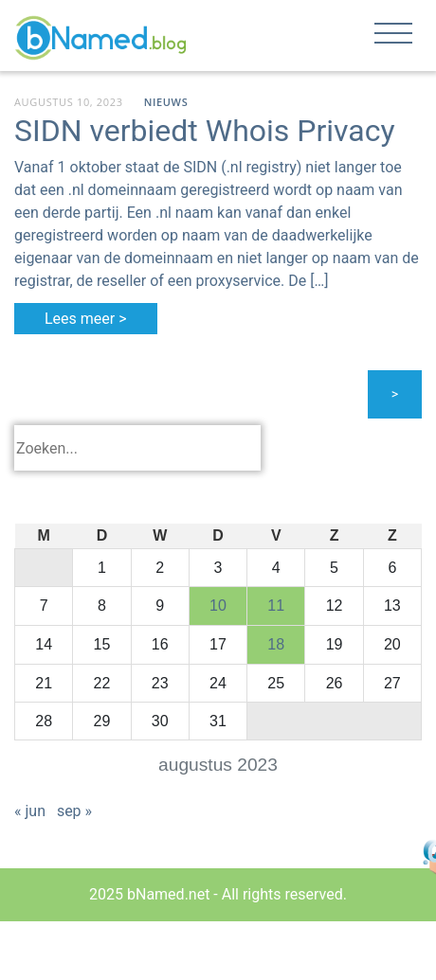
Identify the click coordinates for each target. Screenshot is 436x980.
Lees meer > (86, 319)
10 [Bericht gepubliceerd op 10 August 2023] (218, 606)
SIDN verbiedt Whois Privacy (205, 131)
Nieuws (166, 102)
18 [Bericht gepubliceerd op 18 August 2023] (276, 644)
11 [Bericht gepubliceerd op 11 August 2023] (276, 606)
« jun (30, 811)
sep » (74, 811)
